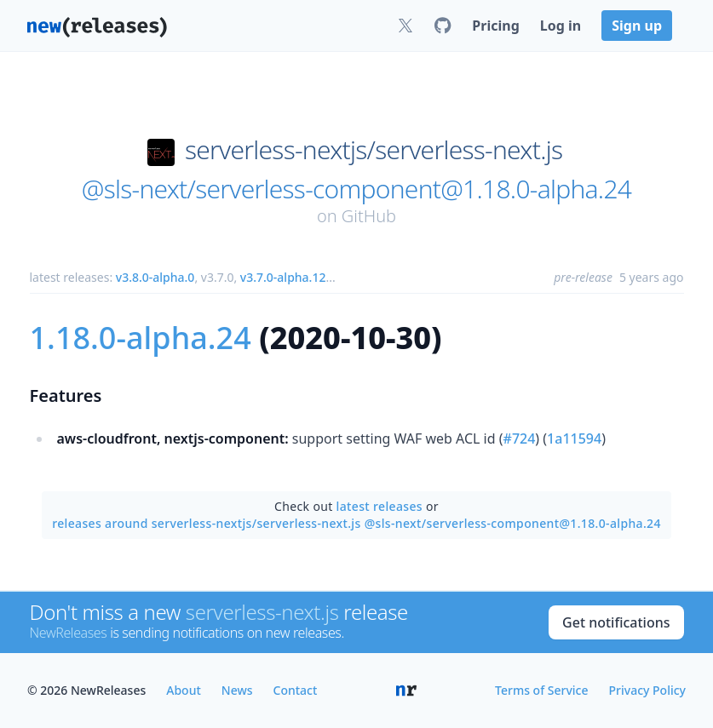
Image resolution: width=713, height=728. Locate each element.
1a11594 (574, 439)
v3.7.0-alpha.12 (283, 277)
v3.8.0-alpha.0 (155, 277)
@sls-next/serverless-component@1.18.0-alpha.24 (356, 189)
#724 (520, 439)
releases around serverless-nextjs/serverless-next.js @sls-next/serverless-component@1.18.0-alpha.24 (356, 523)
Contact (296, 690)
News (237, 690)
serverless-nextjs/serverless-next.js (374, 150)
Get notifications (616, 622)
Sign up (637, 26)
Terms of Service (541, 690)
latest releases (379, 506)
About (184, 690)
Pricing (495, 26)
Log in (561, 26)
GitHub (369, 216)
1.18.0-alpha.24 (141, 338)
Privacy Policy (647, 690)
